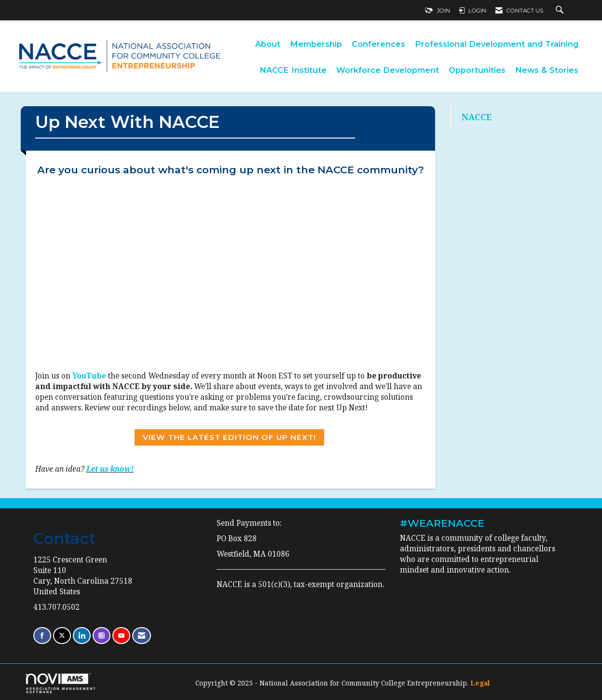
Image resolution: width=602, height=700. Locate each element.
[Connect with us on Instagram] (102, 636)
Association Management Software (61, 684)
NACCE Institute (293, 70)
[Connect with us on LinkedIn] (82, 636)
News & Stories (547, 70)
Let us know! (110, 469)
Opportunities (477, 70)
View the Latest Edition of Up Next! (229, 437)
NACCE (477, 117)
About (268, 44)
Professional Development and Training (497, 44)
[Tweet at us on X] (62, 636)
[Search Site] (561, 11)
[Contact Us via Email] (142, 636)
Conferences (378, 44)
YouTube (89, 376)
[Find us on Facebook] (42, 636)
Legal (480, 683)
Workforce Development (388, 70)
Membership (316, 44)
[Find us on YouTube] (121, 636)
